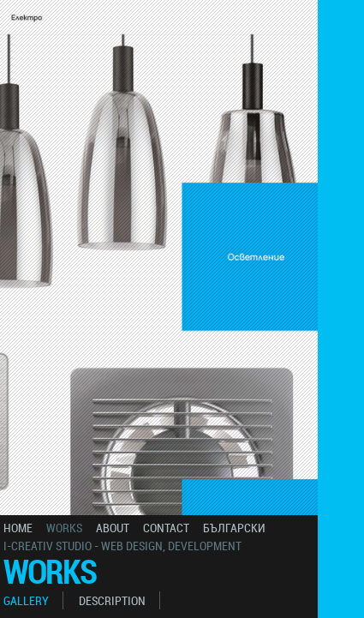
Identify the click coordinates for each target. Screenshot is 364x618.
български (234, 528)
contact (166, 528)
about (113, 528)
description (112, 600)
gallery (26, 600)
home (18, 528)
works (64, 528)
